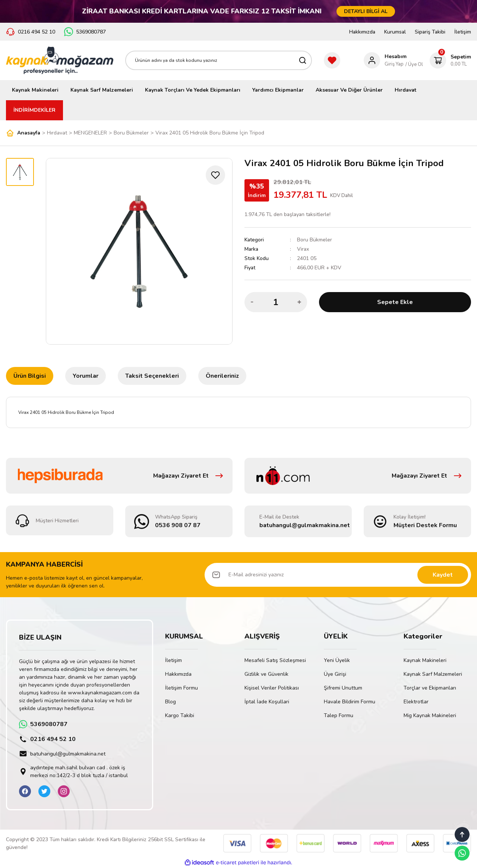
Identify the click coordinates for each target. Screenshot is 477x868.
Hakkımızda (362, 32)
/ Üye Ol (414, 64)
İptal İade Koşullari (267, 702)
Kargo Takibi (180, 715)
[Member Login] (385, 60)
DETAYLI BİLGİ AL (366, 11)
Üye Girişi (335, 674)
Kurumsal (395, 32)
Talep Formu (339, 715)
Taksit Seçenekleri (152, 376)
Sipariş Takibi (430, 32)
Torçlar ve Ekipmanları (430, 688)
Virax (303, 249)
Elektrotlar (416, 702)
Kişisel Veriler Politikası (272, 688)
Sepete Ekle (395, 302)
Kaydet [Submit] (443, 575)
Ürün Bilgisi (30, 376)
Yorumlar (86, 376)
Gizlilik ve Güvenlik (266, 674)
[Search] (219, 60)
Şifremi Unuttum (343, 688)
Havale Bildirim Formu (350, 702)
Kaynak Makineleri (425, 660)
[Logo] (60, 60)
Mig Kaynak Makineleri (430, 715)
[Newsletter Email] (338, 575)
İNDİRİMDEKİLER (34, 110)
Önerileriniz (222, 376)
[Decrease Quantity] (252, 302)
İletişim (463, 32)
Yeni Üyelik (337, 660)
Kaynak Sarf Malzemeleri (433, 674)
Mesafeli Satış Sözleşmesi (275, 660)
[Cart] (450, 60)
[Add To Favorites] (215, 175)
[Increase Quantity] (299, 302)
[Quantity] (276, 302)
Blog (170, 702)
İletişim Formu (181, 688)
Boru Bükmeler (315, 240)
